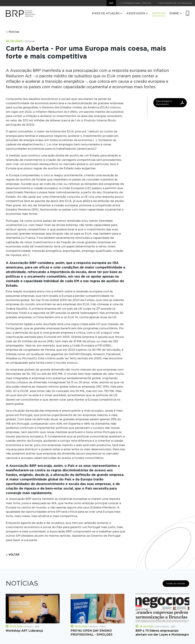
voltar (13, 555)
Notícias (159, 13)
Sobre (176, 13)
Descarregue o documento (170, 103)
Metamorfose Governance (175, 3)
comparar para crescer (135, 3)
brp (111, 3)
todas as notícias (176, 583)
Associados (137, 13)
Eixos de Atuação (107, 13)
